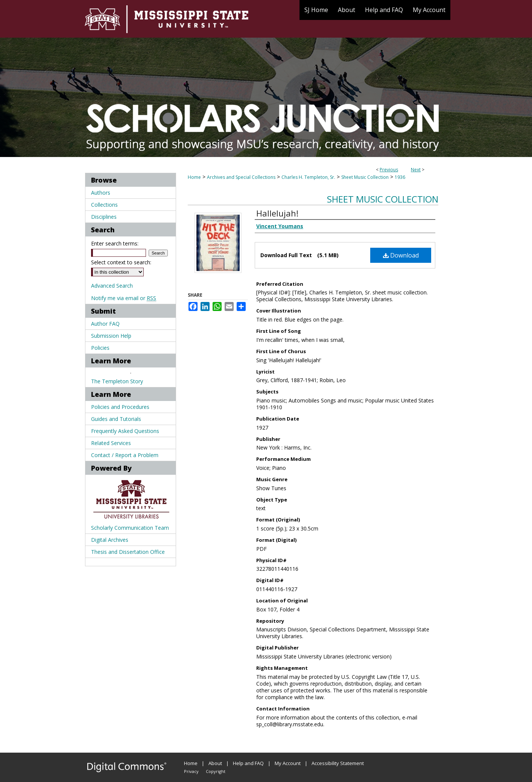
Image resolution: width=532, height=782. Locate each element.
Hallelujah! (277, 213)
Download (401, 255)
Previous (389, 170)
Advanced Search (112, 286)
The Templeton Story (117, 381)
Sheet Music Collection (365, 177)
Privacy (191, 771)
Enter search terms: (115, 243)
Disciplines (104, 217)
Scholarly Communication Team (130, 528)
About (215, 763)
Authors (101, 193)
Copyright (216, 771)
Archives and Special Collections (241, 177)
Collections (104, 205)
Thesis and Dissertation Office (128, 552)
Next (416, 170)
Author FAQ (105, 324)
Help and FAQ (248, 763)
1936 (400, 177)
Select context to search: (121, 262)
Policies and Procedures (120, 407)
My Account (288, 763)
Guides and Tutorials (116, 419)
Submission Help (111, 336)
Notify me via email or (124, 298)
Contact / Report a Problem (125, 455)
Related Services (111, 443)
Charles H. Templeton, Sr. (308, 177)
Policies (100, 348)
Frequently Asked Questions (125, 431)
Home (194, 177)
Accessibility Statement (338, 763)
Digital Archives (110, 540)
